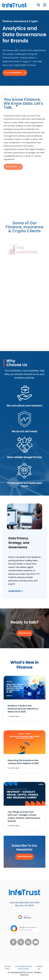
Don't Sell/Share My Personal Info (23, 968)
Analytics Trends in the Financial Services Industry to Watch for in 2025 (23, 709)
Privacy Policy (8, 968)
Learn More (16, 591)
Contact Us (39, 968)
